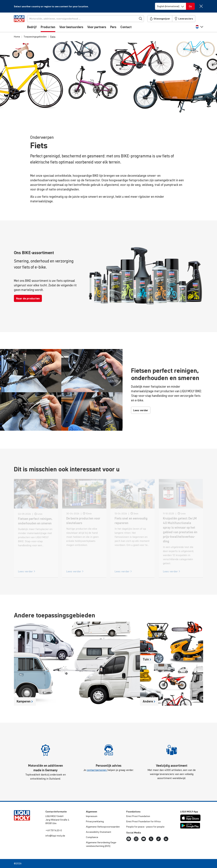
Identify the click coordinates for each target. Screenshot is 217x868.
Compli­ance (92, 837)
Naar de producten (28, 298)
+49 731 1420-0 (54, 830)
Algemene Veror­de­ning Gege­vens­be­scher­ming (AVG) (101, 844)
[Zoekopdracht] (91, 19)
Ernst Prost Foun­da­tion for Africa (143, 821)
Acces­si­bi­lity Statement (99, 832)
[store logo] (24, 23)
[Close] (201, 6)
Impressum (92, 816)
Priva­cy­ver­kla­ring (95, 821)
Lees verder (141, 410)
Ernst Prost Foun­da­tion (138, 816)
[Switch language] (171, 6)
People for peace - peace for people (145, 827)
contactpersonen (97, 770)
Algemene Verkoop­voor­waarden (103, 827)
